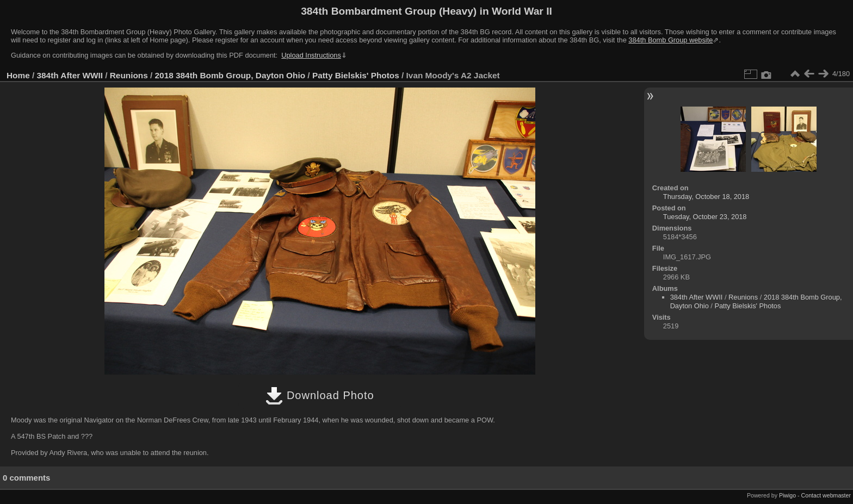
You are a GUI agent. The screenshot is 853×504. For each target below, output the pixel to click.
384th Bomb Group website (670, 40)
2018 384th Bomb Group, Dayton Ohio (230, 75)
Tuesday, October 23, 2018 (705, 217)
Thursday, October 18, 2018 (706, 197)
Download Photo (320, 395)
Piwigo (787, 495)
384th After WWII (70, 75)
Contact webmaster (826, 495)
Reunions (129, 75)
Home (18, 75)
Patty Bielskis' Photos (356, 75)
